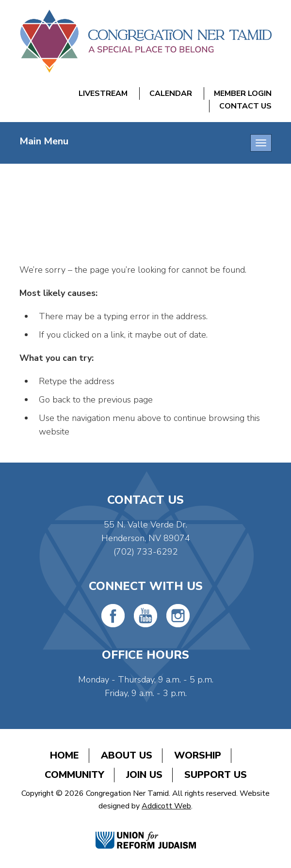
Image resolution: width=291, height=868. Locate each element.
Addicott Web (166, 806)
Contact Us (245, 106)
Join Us (144, 775)
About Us (127, 755)
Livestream (103, 93)
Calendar (171, 93)
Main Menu (44, 141)
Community (74, 775)
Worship (198, 755)
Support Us (216, 775)
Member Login (243, 93)
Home (65, 755)
